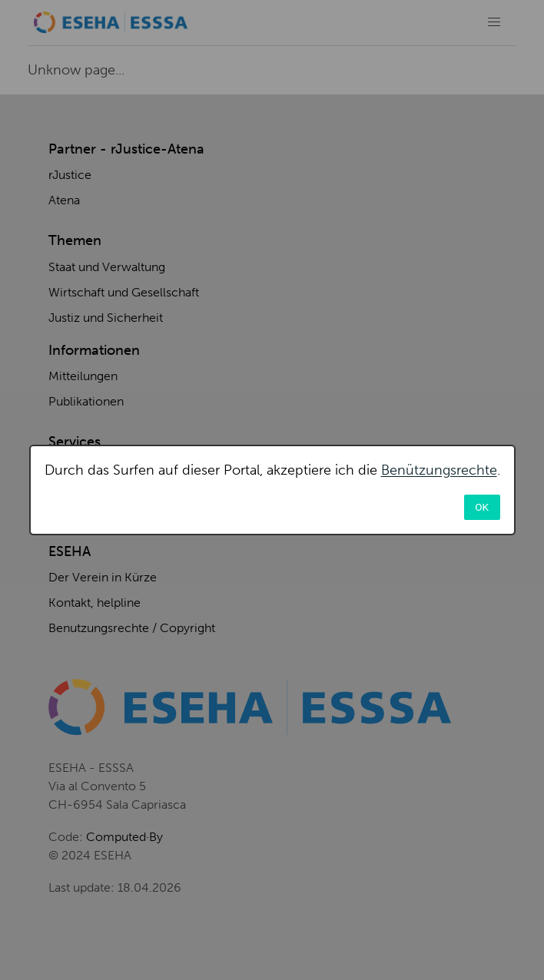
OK (482, 507)
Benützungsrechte (439, 470)
